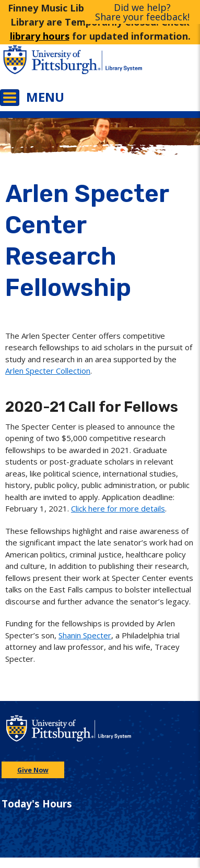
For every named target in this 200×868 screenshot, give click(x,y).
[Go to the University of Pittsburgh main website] (50, 65)
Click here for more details (118, 508)
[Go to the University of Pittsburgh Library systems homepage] (150, 65)
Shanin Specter (85, 635)
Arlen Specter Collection (48, 371)
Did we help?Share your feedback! (142, 12)
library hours (40, 36)
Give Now (33, 770)
